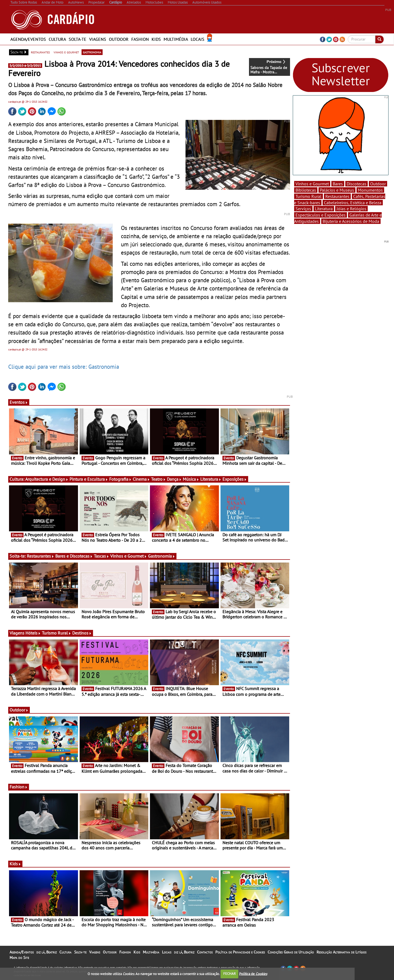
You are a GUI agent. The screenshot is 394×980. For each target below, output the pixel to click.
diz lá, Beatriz (47, 952)
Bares (338, 184)
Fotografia (120, 479)
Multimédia (176, 39)
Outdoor (119, 39)
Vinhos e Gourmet (129, 556)
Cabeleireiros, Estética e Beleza (353, 203)
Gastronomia (162, 556)
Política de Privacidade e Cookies (240, 952)
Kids (156, 39)
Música (191, 479)
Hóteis (33, 633)
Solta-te (78, 39)
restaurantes (40, 52)
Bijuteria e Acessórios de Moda (351, 221)
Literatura (211, 479)
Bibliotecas (306, 190)
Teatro (158, 479)
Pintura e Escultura (89, 479)
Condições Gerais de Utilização (291, 952)
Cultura (57, 39)
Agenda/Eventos (28, 39)
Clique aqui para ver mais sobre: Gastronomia (64, 367)
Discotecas (357, 184)
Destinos (82, 633)
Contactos (205, 952)
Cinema (141, 479)
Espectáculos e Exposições (321, 215)
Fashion (140, 39)
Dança (174, 479)
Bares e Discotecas (74, 556)
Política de (253, 974)
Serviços (303, 209)
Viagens (98, 39)
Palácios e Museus (337, 190)
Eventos (19, 402)
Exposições (235, 479)
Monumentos (370, 190)
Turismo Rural (57, 633)
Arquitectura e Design (47, 479)
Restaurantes (40, 556)
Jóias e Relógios (351, 209)
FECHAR (230, 974)
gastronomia (92, 52)
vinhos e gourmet (66, 52)
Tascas (102, 556)
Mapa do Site (19, 958)
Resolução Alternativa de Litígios (341, 952)
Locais (198, 39)
